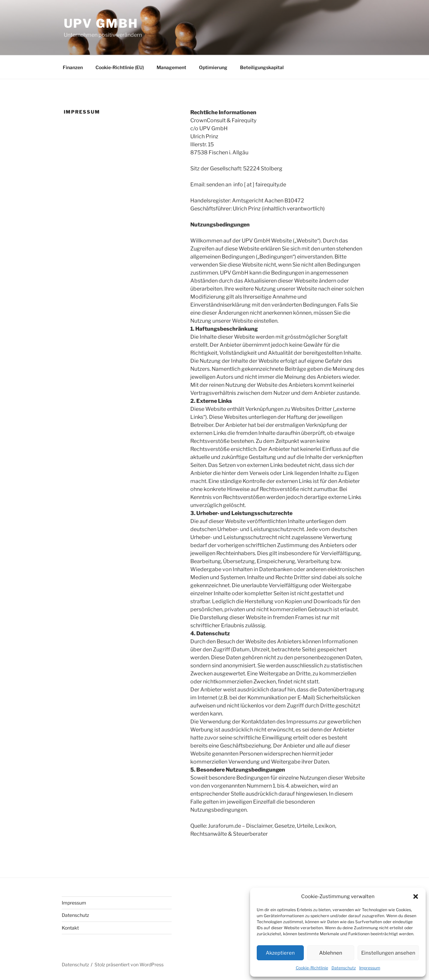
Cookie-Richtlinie (312, 968)
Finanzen (73, 67)
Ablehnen (331, 953)
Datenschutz (344, 968)
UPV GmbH (101, 23)
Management (171, 67)
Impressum (370, 968)
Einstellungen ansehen (388, 953)
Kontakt (70, 928)
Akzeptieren (280, 953)
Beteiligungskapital (262, 67)
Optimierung (213, 67)
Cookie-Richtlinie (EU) (120, 67)
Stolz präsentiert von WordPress (129, 964)
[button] (416, 896)
